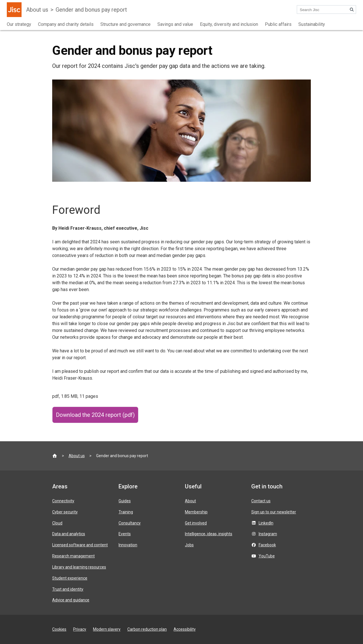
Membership (196, 512)
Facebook (267, 545)
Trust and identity (68, 589)
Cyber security (65, 512)
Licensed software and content (80, 545)
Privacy (80, 629)
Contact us (261, 501)
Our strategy (19, 24)
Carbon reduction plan (147, 629)
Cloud (57, 523)
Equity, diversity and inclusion (229, 24)
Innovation (128, 545)
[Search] (352, 10)
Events (125, 534)
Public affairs (278, 24)
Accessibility (185, 629)
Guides (125, 501)
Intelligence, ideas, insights (209, 534)
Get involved (196, 523)
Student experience (70, 578)
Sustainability (312, 24)
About (190, 501)
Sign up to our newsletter (274, 512)
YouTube (267, 556)
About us (37, 10)
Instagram (268, 534)
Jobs (189, 545)
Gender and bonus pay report (91, 10)
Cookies (59, 629)
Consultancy (130, 523)
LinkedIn (266, 523)
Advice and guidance (71, 600)
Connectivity (63, 501)
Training (126, 512)
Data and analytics (69, 534)
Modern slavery (107, 629)
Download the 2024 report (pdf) (95, 415)
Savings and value (175, 24)
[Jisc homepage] (14, 10)
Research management (73, 556)
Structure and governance (125, 24)
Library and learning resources (79, 567)
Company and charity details (66, 24)
